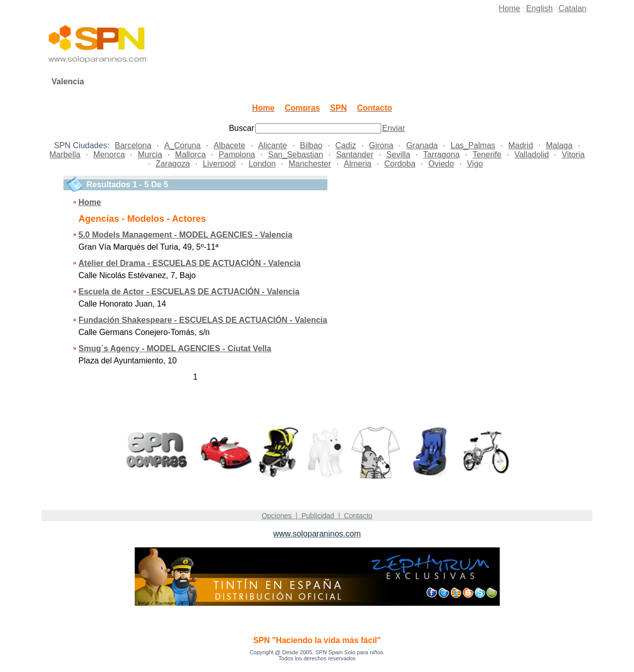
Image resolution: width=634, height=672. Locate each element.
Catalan (572, 8)
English (539, 8)
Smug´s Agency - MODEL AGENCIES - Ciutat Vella (175, 348)
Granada (422, 145)
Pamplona (237, 155)
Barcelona (133, 145)
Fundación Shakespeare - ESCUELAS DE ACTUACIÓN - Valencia (203, 320)
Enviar (394, 128)
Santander (355, 155)
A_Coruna (182, 145)
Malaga (559, 145)
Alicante (272, 145)
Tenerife (487, 155)
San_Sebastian (296, 155)
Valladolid (531, 155)
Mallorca (190, 155)
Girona (381, 145)
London (262, 164)
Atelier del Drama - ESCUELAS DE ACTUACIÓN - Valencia (190, 263)
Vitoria (573, 155)
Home (509, 8)
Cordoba (400, 164)
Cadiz (346, 145)
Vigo (475, 164)
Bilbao (311, 145)
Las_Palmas (473, 145)
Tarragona (442, 155)
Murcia (150, 155)
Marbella (65, 155)
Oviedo (441, 164)
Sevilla (398, 155)
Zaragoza (173, 164)
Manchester (310, 164)
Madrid (521, 145)
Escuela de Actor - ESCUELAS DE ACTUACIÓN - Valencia (189, 292)
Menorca (109, 155)
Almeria (357, 164)
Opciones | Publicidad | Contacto (317, 516)
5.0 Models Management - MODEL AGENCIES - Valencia (186, 235)
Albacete (229, 145)
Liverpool (219, 164)
